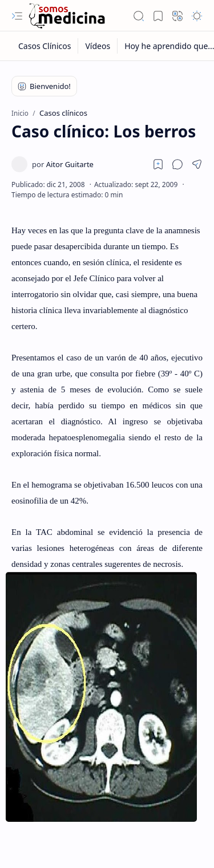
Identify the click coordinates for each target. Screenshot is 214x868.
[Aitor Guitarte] (63, 164)
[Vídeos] (98, 46)
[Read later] (158, 164)
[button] (17, 16)
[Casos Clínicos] (45, 46)
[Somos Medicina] (67, 16)
